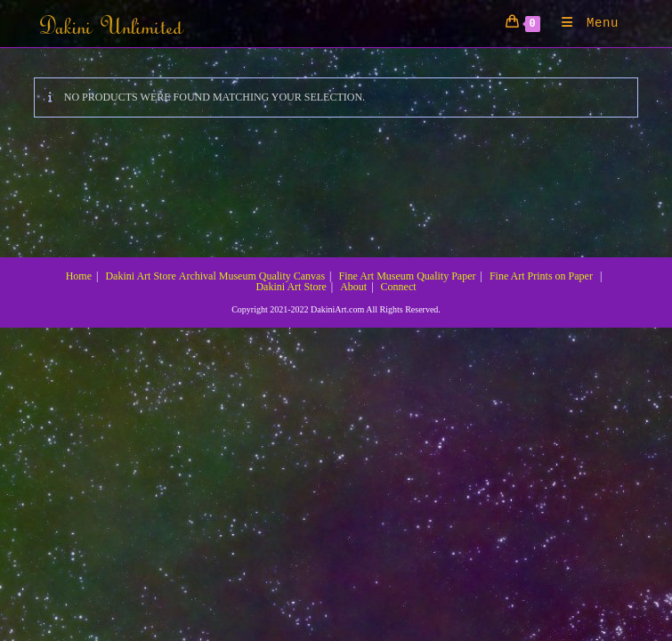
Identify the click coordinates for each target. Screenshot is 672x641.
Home (79, 276)
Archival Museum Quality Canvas (252, 276)
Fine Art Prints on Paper (541, 276)
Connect (399, 287)
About (353, 287)
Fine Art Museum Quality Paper (407, 276)
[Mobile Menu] (583, 24)
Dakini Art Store (140, 276)
